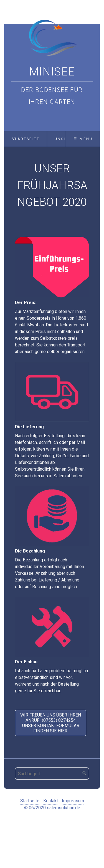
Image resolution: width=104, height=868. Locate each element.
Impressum (73, 801)
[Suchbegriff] (52, 774)
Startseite (26, 139)
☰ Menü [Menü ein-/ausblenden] (83, 139)
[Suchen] (85, 774)
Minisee (52, 72)
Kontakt (51, 801)
